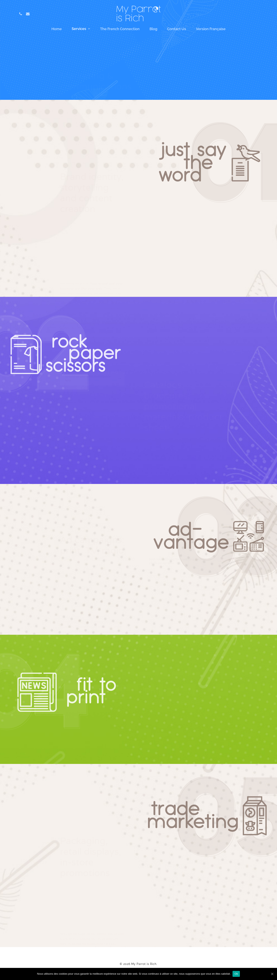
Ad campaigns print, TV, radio (175, 66)
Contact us (177, 29)
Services (81, 29)
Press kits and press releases (175, 75)
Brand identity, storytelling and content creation (190, 47)
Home (57, 29)
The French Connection (120, 29)
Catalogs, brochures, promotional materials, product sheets (198, 56)
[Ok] (272, 974)
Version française (211, 29)
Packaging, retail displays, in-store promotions (188, 85)
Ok (236, 974)
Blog (153, 29)
